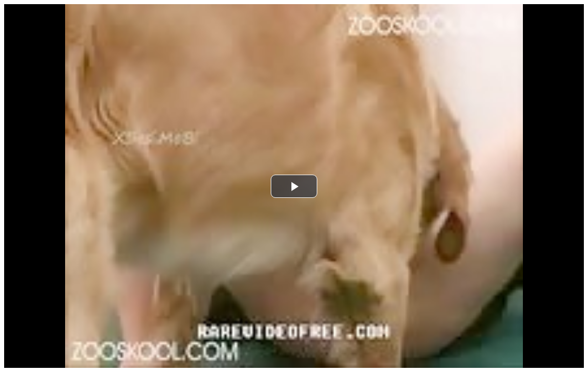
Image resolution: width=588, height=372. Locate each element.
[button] (294, 186)
